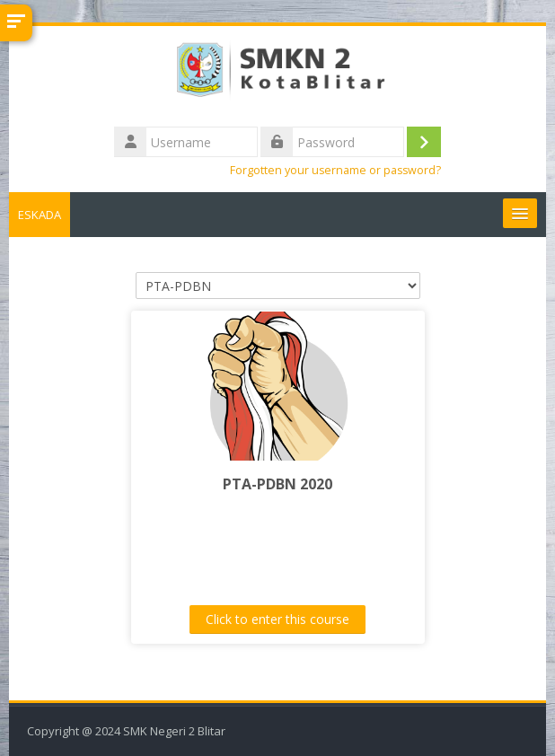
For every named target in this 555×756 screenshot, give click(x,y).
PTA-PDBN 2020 (277, 484)
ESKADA (40, 215)
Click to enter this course (277, 619)
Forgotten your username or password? (335, 170)
